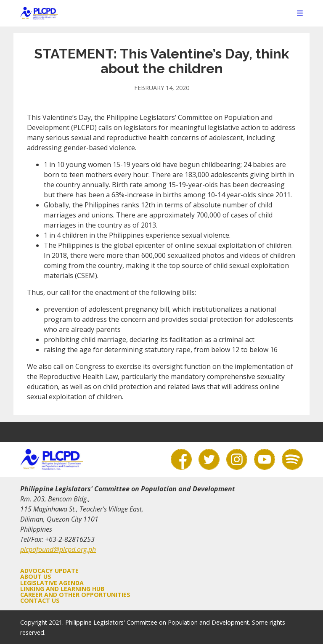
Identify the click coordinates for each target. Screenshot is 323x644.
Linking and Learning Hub (62, 589)
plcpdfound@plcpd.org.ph (58, 549)
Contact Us (40, 600)
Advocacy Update (49, 571)
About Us (36, 576)
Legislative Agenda (52, 583)
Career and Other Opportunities (75, 595)
